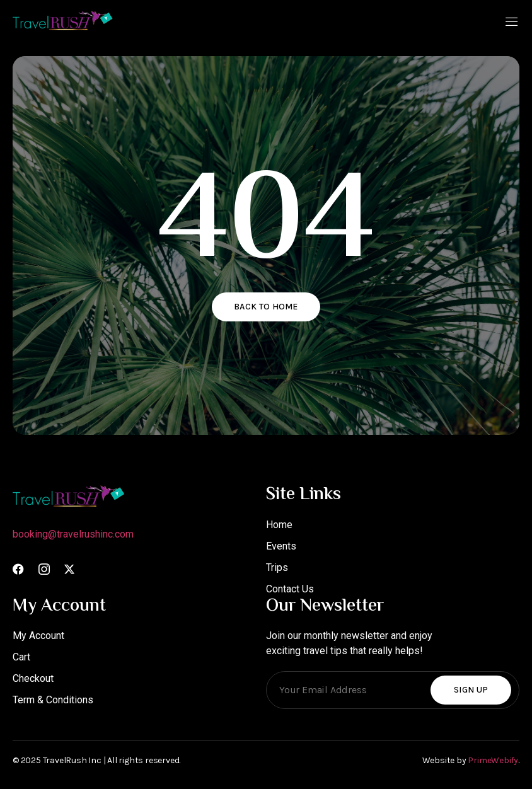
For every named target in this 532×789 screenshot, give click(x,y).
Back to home (266, 307)
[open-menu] (512, 23)
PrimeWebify (493, 760)
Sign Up (471, 690)
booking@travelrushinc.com (73, 534)
